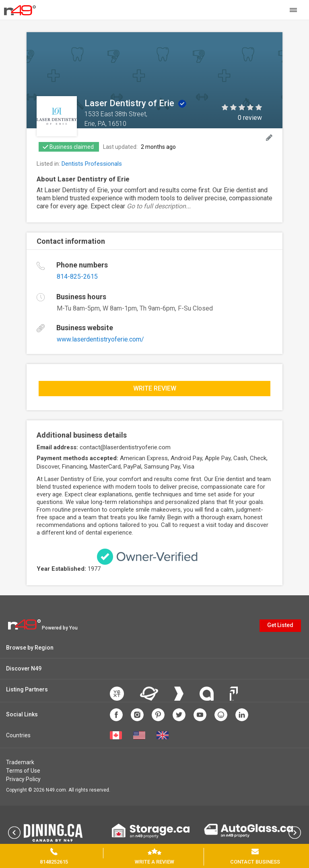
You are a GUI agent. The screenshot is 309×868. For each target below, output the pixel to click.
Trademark (20, 762)
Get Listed (280, 625)
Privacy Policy (23, 779)
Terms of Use (23, 771)
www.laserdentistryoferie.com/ (100, 339)
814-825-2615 (77, 277)
